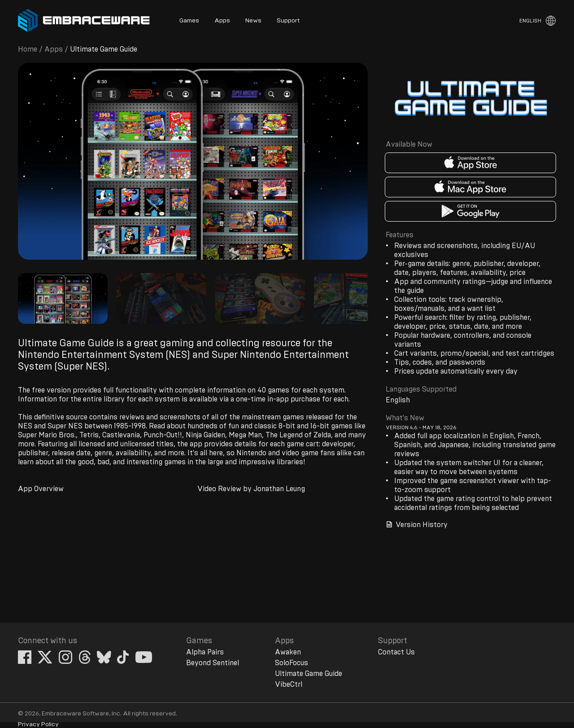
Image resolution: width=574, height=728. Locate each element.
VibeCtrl (289, 684)
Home (28, 49)
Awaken (288, 652)
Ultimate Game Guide (309, 674)
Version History (417, 525)
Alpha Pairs (205, 652)
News (253, 21)
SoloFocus (291, 663)
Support (288, 21)
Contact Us (396, 652)
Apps (222, 21)
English (530, 21)
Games (189, 21)
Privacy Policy (38, 724)
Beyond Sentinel (213, 663)
